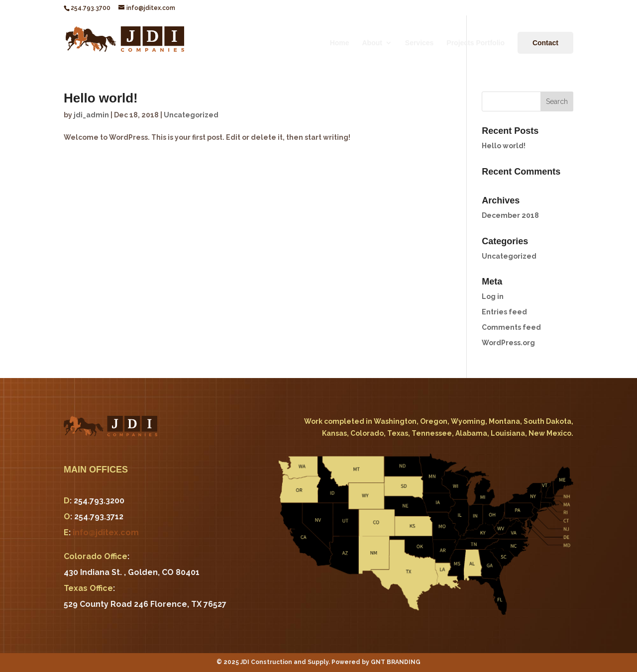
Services (420, 43)
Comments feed (511, 327)
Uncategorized (191, 115)
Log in (493, 296)
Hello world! (101, 98)
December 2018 (510, 215)
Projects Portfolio (476, 43)
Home (340, 43)
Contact (545, 43)
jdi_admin (91, 115)
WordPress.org (508, 343)
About (372, 43)
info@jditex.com (106, 532)
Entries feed (504, 312)
